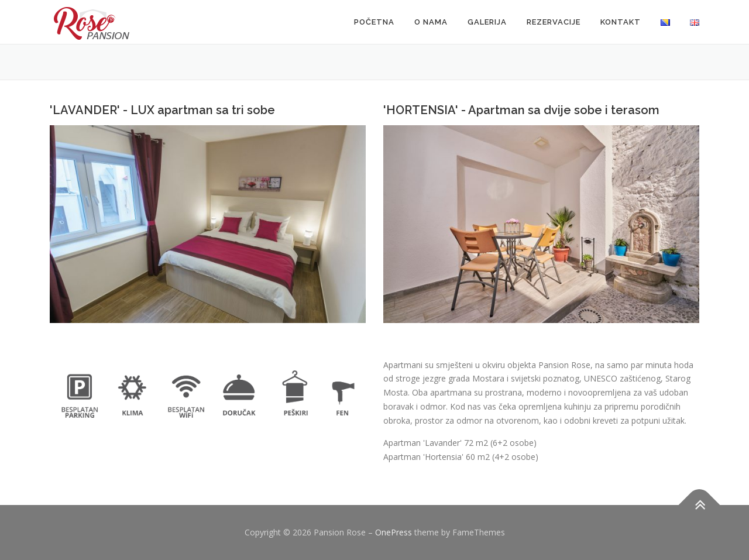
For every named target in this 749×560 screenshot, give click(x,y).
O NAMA (431, 22)
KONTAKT (621, 22)
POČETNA (374, 22)
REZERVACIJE (554, 22)
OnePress (394, 532)
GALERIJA (487, 22)
